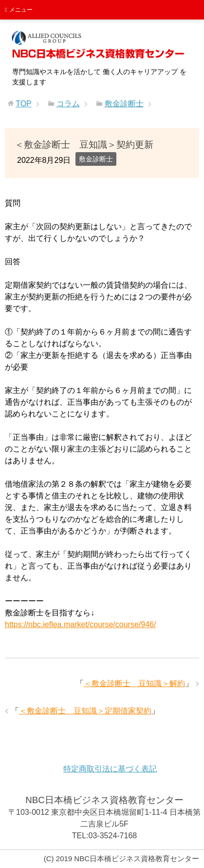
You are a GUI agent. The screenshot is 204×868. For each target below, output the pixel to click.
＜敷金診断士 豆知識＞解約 (134, 683)
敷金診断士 (96, 159)
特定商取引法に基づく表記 (110, 769)
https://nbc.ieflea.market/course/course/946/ (80, 624)
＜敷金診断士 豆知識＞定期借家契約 (85, 711)
